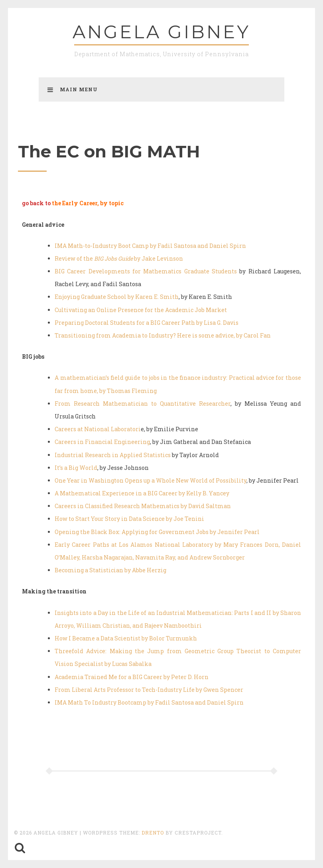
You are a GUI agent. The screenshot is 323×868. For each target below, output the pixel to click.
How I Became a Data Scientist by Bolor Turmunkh (126, 638)
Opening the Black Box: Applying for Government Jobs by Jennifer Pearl (157, 532)
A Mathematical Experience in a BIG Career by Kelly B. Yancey (142, 493)
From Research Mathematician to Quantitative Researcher (143, 404)
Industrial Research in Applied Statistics (113, 455)
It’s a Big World (76, 468)
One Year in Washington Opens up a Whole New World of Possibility (151, 480)
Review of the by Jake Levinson (119, 258)
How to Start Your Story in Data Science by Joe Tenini (129, 519)
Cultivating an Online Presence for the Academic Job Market (141, 310)
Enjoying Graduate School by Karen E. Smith (117, 297)
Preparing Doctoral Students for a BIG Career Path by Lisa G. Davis (147, 323)
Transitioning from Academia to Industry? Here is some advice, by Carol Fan (163, 335)
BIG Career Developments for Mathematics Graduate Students (146, 271)
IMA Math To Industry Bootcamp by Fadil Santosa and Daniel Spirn (149, 702)
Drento (153, 833)
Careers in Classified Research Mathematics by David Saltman (143, 506)
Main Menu (73, 89)
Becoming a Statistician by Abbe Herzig (110, 570)
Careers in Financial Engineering (102, 442)
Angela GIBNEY (161, 32)
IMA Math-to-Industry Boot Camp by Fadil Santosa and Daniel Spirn (150, 246)
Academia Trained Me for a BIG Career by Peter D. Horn (132, 677)
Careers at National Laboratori (98, 429)
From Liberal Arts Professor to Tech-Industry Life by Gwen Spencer (149, 690)
